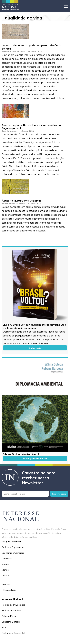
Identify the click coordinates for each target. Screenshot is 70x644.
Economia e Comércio (13, 553)
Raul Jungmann (9, 131)
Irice (4, 627)
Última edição (9, 590)
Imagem (6, 564)
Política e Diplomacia (13, 547)
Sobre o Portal (9, 616)
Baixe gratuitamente (35, 458)
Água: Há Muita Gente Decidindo (22, 201)
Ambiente (7, 558)
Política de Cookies (11, 610)
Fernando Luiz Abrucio (13, 52)
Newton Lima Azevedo (13, 204)
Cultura (5, 575)
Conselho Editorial (11, 622)
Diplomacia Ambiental (13, 633)
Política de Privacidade (13, 605)
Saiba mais (35, 348)
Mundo (5, 570)
